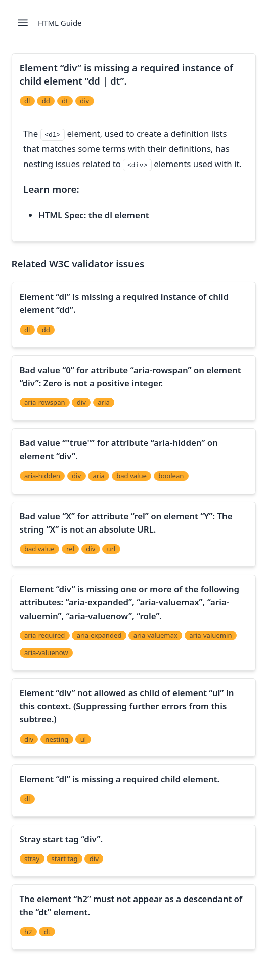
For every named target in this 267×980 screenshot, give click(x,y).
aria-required (45, 635)
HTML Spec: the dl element (94, 215)
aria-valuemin (210, 635)
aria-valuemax (155, 635)
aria (104, 402)
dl (27, 101)
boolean (171, 476)
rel (70, 549)
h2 (28, 932)
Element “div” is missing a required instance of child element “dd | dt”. (126, 74)
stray (32, 859)
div (84, 101)
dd (46, 101)
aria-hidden (42, 476)
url (112, 549)
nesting (57, 739)
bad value (131, 476)
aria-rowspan (45, 402)
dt (65, 101)
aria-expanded (99, 635)
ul (83, 739)
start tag (64, 859)
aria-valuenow (46, 652)
